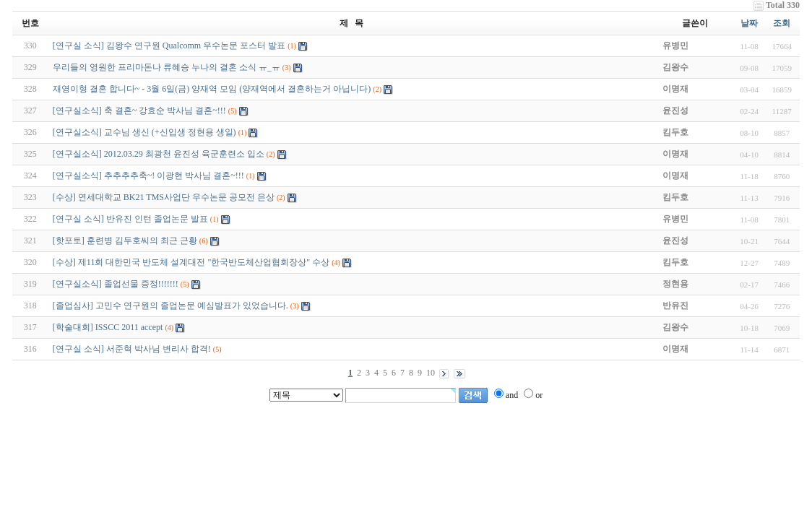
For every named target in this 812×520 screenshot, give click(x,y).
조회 (782, 23)
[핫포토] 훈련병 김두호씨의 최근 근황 (125, 240)
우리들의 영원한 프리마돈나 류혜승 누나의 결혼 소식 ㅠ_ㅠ (167, 67)
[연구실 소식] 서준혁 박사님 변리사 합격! (132, 349)
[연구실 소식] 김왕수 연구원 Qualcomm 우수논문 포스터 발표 (169, 45)
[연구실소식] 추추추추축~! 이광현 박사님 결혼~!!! (148, 175)
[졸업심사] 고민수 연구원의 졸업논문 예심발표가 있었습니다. (170, 305)
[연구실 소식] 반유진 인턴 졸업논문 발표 (130, 219)
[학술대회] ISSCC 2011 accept (108, 327)
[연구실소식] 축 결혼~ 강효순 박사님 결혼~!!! (139, 110)
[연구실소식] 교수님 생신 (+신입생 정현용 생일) (144, 132)
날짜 (749, 23)
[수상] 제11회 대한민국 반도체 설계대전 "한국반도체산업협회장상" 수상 (191, 262)
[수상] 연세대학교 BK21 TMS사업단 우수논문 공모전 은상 (164, 197)
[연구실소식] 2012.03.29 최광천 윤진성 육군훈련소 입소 (159, 154)
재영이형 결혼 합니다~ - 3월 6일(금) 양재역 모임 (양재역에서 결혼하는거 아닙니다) (212, 89)
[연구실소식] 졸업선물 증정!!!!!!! (116, 284)
